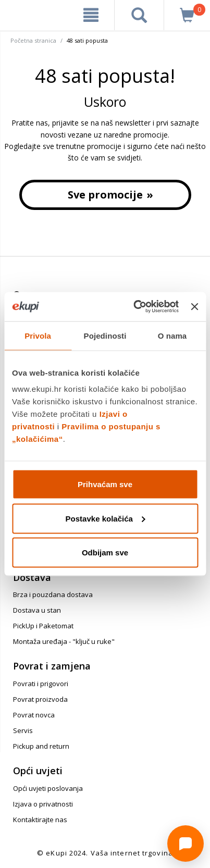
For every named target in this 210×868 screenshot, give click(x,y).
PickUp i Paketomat (43, 626)
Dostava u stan (37, 610)
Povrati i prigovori (41, 684)
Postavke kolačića (106, 518)
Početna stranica (33, 40)
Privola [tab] (38, 335)
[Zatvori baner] (194, 306)
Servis (23, 730)
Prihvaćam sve (105, 484)
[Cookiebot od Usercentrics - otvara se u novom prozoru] (135, 307)
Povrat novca (34, 715)
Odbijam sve (105, 553)
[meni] (91, 15)
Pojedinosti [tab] (105, 335)
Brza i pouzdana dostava (53, 594)
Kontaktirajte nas (40, 820)
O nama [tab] (172, 335)
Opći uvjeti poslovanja (48, 788)
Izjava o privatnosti (43, 804)
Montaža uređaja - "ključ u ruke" (64, 641)
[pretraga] (139, 15)
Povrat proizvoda (40, 699)
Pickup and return (41, 746)
